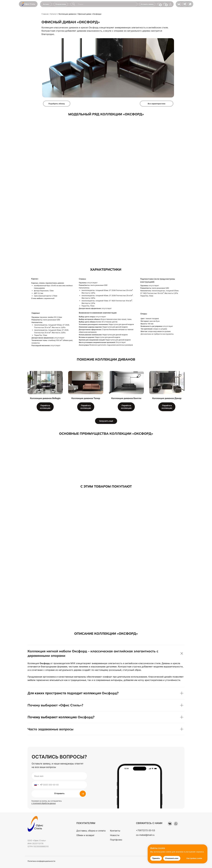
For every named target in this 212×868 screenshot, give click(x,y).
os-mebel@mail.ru (145, 835)
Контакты (115, 831)
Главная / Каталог (49, 14)
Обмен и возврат (85, 835)
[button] (61, 4)
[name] (59, 776)
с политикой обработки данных (44, 803)
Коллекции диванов (67, 14)
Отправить (59, 793)
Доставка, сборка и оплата (91, 831)
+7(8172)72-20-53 (145, 830)
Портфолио (116, 840)
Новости (115, 835)
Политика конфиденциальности (41, 861)
